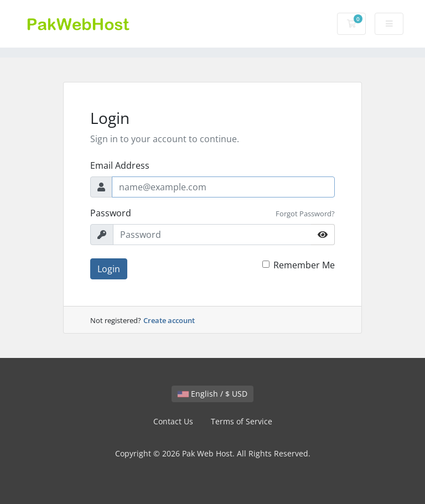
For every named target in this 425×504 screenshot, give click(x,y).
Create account (169, 320)
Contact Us (173, 421)
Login (109, 269)
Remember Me (304, 265)
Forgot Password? (305, 214)
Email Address (120, 165)
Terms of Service (242, 421)
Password (111, 213)
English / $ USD (212, 394)
